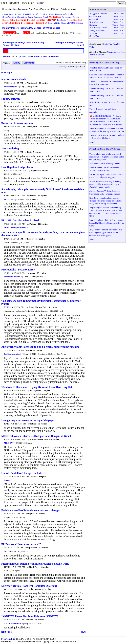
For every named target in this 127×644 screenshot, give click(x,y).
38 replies (44, 170)
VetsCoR (93, 33)
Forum (24, 3)
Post (122, 14)
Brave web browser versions (17, 123)
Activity (17, 63)
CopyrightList (54, 23)
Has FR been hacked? (14, 79)
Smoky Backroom (97, 30)
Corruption (22, 17)
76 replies (42, 424)
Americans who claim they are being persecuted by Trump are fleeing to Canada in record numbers (105, 184)
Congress (38, 17)
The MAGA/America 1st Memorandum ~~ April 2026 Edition (107, 83)
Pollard (33, 224)
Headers (72, 67)
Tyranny (76, 17)
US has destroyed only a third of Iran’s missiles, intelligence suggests (106, 176)
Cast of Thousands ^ (13, 623)
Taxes (30, 17)
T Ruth (33, 476)
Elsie (30, 152)
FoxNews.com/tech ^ (13, 354)
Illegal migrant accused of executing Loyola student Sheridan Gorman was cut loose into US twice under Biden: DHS (106, 212)
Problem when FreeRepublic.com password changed (31, 510)
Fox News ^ (9, 199)
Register (40, 3)
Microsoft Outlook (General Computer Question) (29, 586)
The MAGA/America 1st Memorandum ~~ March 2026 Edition (107, 137)
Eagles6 (34, 170)
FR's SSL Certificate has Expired (20, 220)
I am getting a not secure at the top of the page (27, 420)
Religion (93, 25)
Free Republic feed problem (17, 167)
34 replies (42, 196)
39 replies (43, 83)
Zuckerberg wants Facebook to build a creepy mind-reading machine (40, 347)
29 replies (41, 273)
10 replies (42, 476)
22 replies (47, 589)
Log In (31, 3)
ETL (30, 350)
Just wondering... (11, 148)
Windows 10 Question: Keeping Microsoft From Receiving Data (37, 387)
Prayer (5, 14)
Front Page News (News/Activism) (105, 149)
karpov (31, 239)
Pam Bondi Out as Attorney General (105, 164)
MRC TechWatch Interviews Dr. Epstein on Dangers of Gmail (36, 436)
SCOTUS (27, 14)
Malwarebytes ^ (11, 87)
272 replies (46, 102)
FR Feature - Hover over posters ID (21, 544)
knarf (31, 620)
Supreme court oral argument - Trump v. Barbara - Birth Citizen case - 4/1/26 (107, 76)
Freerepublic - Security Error (18, 270)
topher (31, 514)
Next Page (7, 73)
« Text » (81, 67)
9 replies (38, 350)
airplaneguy (34, 102)
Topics (115, 14)
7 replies (37, 152)
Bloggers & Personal (98, 14)
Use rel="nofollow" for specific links (22, 473)
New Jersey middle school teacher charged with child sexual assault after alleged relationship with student (106, 201)
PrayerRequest (15, 14)
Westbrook (32, 83)
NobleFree (34, 567)
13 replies (45, 567)
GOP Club (94, 19)
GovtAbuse (67, 17)
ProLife (35, 14)
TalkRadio (61, 20)
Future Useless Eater (38, 307)
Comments (29, 63)
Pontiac (33, 196)
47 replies (43, 548)
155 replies (40, 239)
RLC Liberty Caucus (98, 28)
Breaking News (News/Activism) (104, 63)
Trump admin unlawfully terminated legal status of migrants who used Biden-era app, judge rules (107, 157)
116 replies (43, 224)
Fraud (45, 17)
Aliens (51, 14)
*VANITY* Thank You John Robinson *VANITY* (30, 616)
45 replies (44, 127)
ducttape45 (35, 390)
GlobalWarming (9, 17)
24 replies (55, 439)
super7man (32, 548)
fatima (33, 424)
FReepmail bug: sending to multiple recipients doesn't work (35, 564)
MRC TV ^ (9, 443)
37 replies (46, 390)
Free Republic (10, 3)
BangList (44, 14)
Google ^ (8, 480)
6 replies (53, 307)
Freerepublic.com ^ (13, 277)
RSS (84, 632)
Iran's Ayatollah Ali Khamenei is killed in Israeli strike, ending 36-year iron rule (107, 130)
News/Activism (96, 22)
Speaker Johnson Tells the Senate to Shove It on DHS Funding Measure (105, 192)
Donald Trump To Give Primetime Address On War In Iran (104, 169)
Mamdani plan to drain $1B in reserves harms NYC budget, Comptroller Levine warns (107, 223)
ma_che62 (34, 127)
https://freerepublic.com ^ (16, 228)
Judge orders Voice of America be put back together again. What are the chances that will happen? (106, 233)
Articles (6, 63)
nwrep (32, 273)
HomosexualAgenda (64, 14)
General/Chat (95, 16)
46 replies (39, 620)
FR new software (11, 99)
